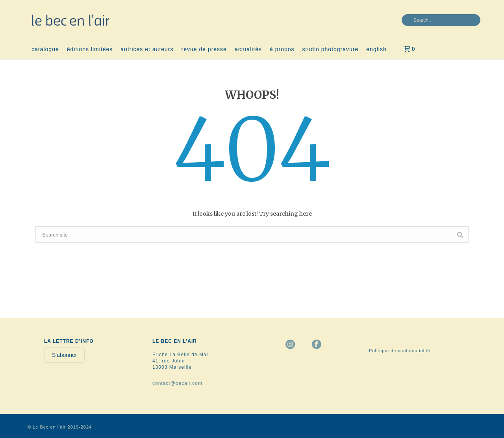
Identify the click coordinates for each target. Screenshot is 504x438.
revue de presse (204, 49)
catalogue (45, 49)
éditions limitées (90, 49)
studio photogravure (331, 49)
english (376, 49)
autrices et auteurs (147, 49)
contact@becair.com (177, 383)
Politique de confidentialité (400, 351)
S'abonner (64, 355)
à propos (282, 49)
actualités (248, 49)
